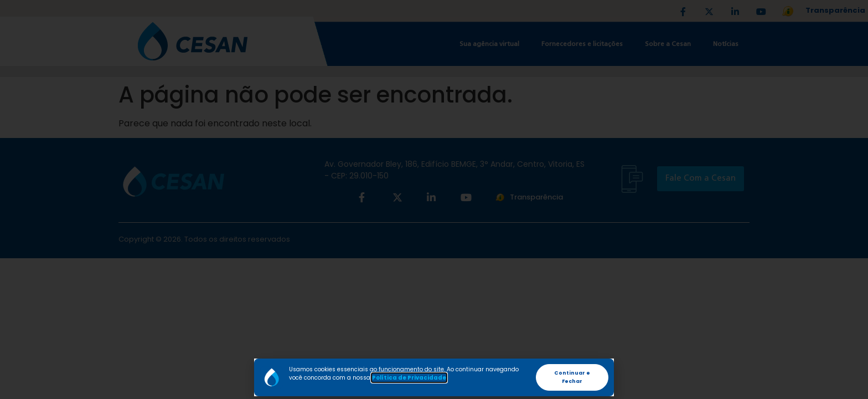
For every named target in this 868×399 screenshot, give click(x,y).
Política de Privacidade (409, 378)
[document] (434, 199)
